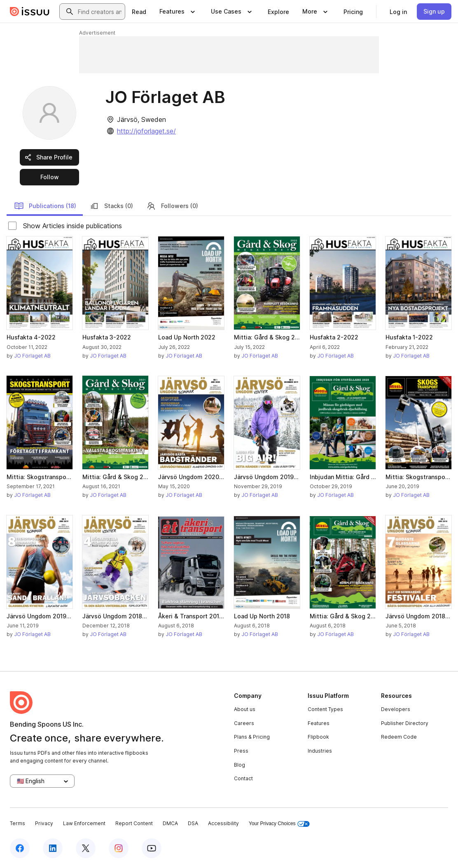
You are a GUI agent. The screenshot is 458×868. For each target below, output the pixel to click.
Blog (240, 765)
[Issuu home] (30, 12)
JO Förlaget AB (32, 356)
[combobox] (100, 12)
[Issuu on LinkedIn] (53, 848)
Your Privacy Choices (279, 824)
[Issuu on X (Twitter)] (86, 848)
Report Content (134, 823)
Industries (320, 751)
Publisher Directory (405, 723)
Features (319, 723)
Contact (243, 778)
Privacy (44, 823)
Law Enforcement (84, 823)
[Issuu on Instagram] (119, 848)
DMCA (170, 823)
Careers (244, 723)
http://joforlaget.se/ (146, 131)
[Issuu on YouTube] (152, 848)
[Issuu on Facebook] (20, 848)
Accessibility (223, 823)
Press (241, 751)
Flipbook (318, 737)
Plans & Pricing (252, 737)
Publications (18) (45, 206)
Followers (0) (172, 206)
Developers (396, 709)
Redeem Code (399, 737)
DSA (193, 823)
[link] (139, 12)
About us (245, 709)
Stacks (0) (111, 206)
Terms (18, 823)
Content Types (325, 709)
